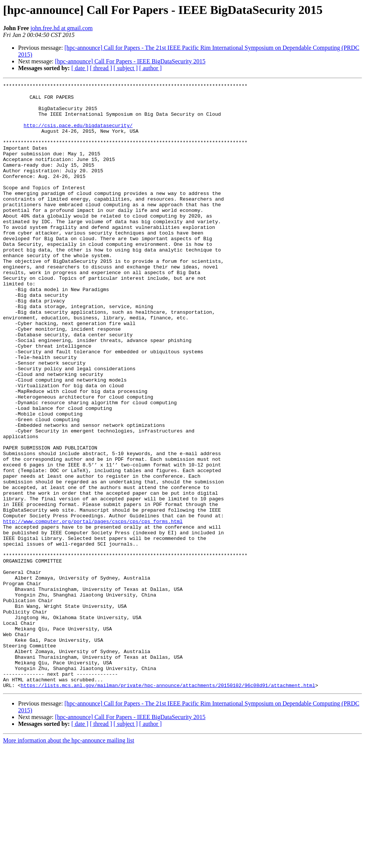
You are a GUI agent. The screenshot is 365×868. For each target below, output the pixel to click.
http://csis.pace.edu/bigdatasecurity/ (78, 134)
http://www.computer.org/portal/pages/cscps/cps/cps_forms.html (93, 609)
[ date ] (80, 68)
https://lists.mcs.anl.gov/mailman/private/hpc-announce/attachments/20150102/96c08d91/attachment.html (168, 806)
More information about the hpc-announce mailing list (69, 861)
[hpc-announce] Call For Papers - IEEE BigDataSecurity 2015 (130, 61)
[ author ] (151, 68)
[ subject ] (126, 68)
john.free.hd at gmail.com (62, 28)
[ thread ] (101, 68)
